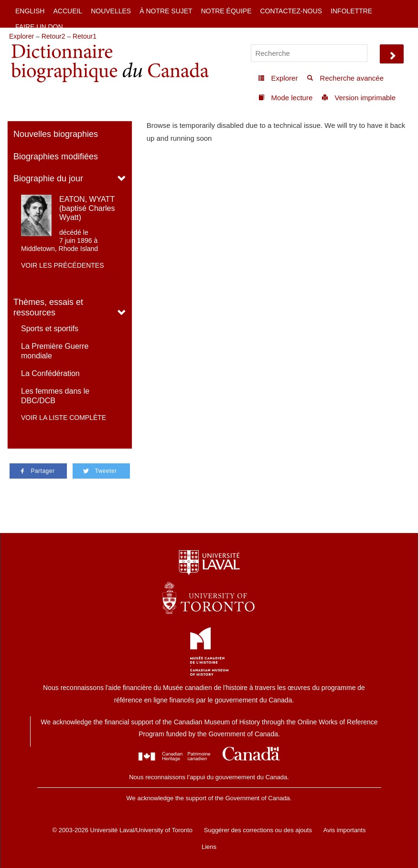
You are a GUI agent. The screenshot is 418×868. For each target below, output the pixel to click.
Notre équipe (226, 11)
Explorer (21, 36)
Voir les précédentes (63, 265)
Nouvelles (111, 11)
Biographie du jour (48, 178)
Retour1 (85, 36)
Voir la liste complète (64, 418)
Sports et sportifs (50, 329)
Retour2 (54, 36)
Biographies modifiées (56, 157)
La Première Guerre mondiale (55, 351)
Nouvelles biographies (56, 134)
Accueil (68, 11)
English (30, 11)
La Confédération (50, 373)
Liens (209, 847)
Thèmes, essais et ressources (48, 308)
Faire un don (39, 27)
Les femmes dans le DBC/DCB (55, 396)
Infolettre (351, 11)
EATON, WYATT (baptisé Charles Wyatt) (87, 208)
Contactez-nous (291, 11)
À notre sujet (166, 11)
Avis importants (345, 830)
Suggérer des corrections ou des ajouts (258, 830)
